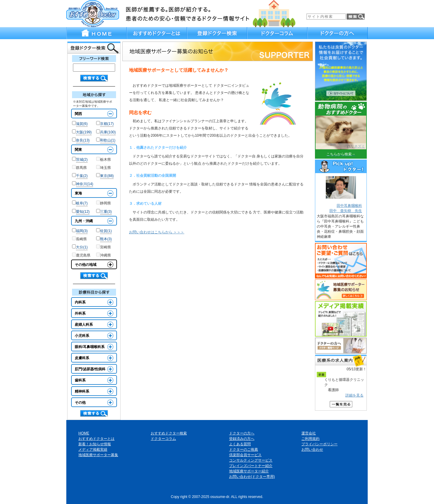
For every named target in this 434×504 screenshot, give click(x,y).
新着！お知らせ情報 (95, 444)
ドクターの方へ (242, 433)
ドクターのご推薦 (244, 450)
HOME (84, 433)
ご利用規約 (310, 439)
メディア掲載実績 (93, 450)
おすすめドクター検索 (169, 433)
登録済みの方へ (242, 439)
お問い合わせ (312, 450)
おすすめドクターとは (96, 439)
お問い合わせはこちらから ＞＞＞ (157, 232)
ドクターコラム (163, 439)
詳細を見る (354, 395)
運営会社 (309, 433)
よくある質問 (240, 444)
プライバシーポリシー (319, 444)
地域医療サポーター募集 (98, 455)
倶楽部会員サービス (245, 455)
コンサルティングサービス (251, 460)
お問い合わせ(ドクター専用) (252, 477)
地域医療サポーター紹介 (249, 471)
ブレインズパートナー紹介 (251, 466)
